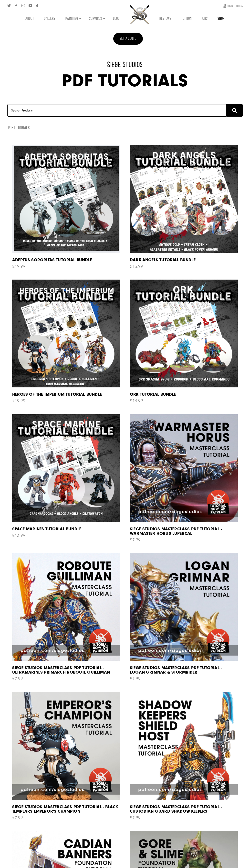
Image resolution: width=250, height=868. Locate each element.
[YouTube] (30, 6)
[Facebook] (16, 6)
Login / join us (233, 6)
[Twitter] (9, 6)
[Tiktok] (37, 6)
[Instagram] (23, 6)
